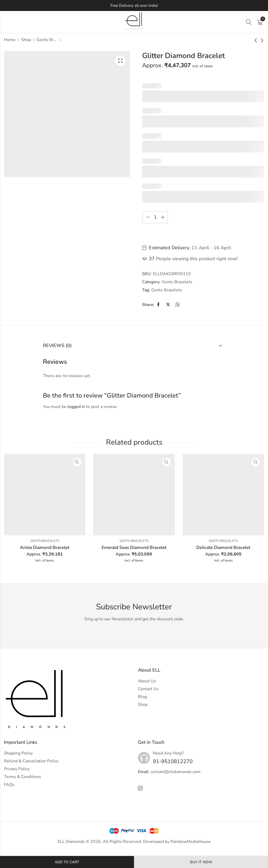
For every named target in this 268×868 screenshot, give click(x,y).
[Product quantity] (155, 217)
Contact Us (148, 689)
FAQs (9, 785)
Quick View (77, 462)
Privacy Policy (17, 769)
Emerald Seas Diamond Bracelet (134, 548)
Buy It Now (201, 862)
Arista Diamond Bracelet (45, 548)
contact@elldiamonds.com (176, 772)
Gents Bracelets (47, 40)
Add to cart (67, 862)
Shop (26, 40)
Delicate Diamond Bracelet (223, 548)
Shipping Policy (18, 753)
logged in (76, 407)
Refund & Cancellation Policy (31, 761)
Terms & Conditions (23, 777)
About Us (147, 681)
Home (10, 40)
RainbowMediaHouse (191, 842)
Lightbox (120, 61)
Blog (142, 697)
